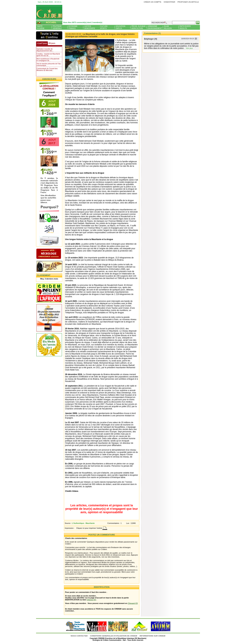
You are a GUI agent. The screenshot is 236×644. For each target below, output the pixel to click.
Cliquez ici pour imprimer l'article (89, 528)
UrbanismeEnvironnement (155, 27)
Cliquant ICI (133, 603)
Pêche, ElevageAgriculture (138, 27)
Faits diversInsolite (185, 27)
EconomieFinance (73, 27)
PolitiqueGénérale (57, 27)
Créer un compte (153, 2)
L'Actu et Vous (49, 35)
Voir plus (189, 48)
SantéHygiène (41, 27)
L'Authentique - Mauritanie (83, 523)
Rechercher (158, 23)
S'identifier (169, 2)
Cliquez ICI (91, 600)
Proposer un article (188, 2)
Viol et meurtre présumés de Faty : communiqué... (49, 65)
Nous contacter (79, 636)
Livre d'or (52, 267)
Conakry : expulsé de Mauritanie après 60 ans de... (48, 55)
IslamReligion (168, 27)
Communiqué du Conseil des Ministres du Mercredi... (47, 69)
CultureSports (104, 27)
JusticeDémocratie (90, 27)
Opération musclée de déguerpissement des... (45, 50)
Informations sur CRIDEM (152, 636)
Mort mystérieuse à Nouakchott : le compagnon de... (48, 60)
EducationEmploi (120, 27)
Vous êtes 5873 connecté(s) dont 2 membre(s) (83, 22)
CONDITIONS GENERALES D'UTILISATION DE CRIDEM (114, 636)
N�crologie (52, 254)
